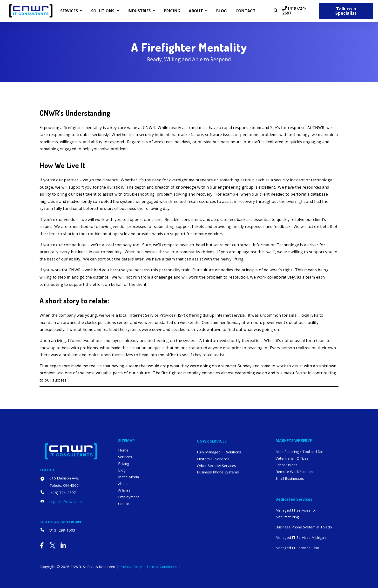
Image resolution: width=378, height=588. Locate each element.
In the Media (128, 477)
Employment (129, 497)
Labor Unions (287, 465)
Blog (222, 11)
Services (69, 11)
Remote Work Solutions (295, 472)
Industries (139, 11)
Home (123, 450)
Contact (246, 11)
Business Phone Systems (218, 472)
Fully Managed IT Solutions (219, 452)
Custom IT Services (213, 459)
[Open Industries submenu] (154, 11)
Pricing (172, 11)
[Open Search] (276, 10)
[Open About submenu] (206, 11)
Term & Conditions (162, 567)
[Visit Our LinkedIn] (63, 545)
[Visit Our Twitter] (53, 545)
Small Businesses (290, 478)
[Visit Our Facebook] (42, 545)
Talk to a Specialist (346, 11)
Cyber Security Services (216, 465)
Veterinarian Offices (292, 458)
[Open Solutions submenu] (117, 11)
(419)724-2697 (294, 11)
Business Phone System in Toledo (304, 527)
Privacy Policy (131, 567)
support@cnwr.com (66, 501)
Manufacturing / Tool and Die (299, 451)
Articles (124, 490)
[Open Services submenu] (81, 11)
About (196, 11)
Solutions (103, 11)
